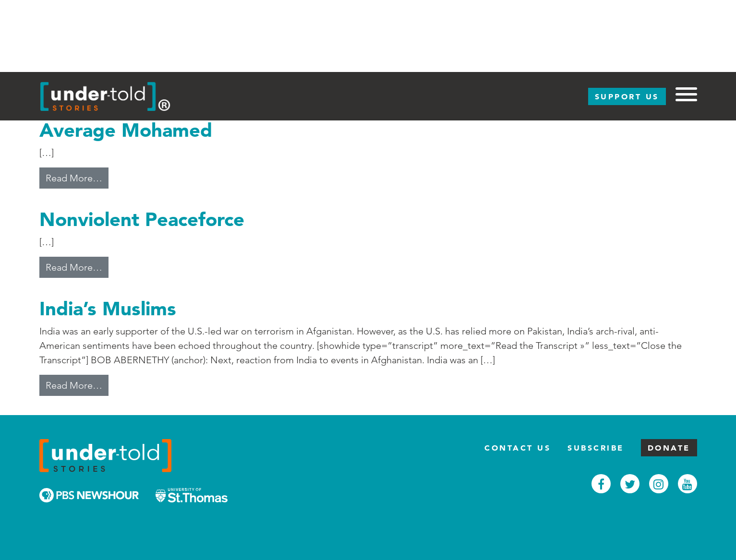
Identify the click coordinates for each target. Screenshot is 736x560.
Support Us (627, 96)
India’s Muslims (108, 308)
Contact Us (518, 448)
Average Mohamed (126, 130)
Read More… (77, 177)
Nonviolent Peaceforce (142, 219)
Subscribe (596, 448)
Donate (669, 448)
